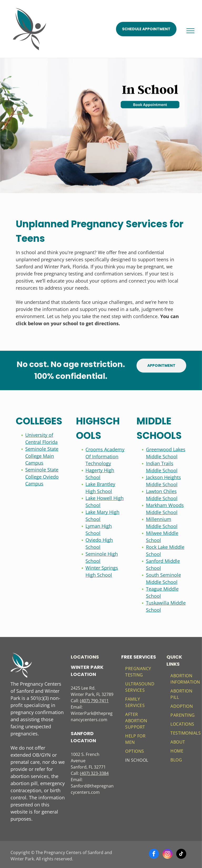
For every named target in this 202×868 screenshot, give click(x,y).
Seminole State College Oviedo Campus (42, 477)
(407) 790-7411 (94, 701)
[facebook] (154, 854)
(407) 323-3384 (94, 773)
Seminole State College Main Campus (42, 456)
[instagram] (168, 854)
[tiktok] (181, 854)
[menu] (190, 31)
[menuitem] (140, 672)
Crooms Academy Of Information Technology (105, 456)
